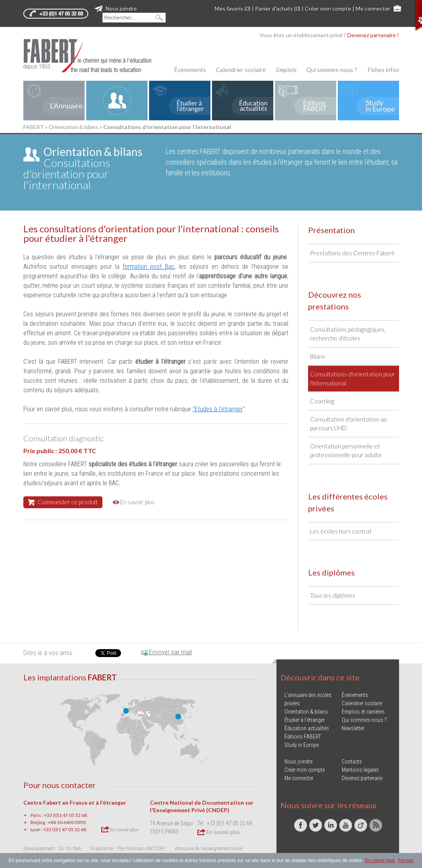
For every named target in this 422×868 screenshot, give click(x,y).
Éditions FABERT (303, 737)
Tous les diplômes (333, 595)
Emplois (286, 70)
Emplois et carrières (363, 712)
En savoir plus (134, 502)
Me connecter (373, 9)
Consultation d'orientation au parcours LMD (348, 424)
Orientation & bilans (74, 127)
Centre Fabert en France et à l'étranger (75, 802)
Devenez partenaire (362, 778)
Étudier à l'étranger (305, 720)
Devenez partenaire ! (373, 35)
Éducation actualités (307, 728)
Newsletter (353, 728)
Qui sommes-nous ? (332, 70)
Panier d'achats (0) (278, 9)
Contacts (352, 762)
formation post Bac (149, 267)
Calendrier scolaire (241, 70)
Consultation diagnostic (63, 438)
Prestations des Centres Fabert (352, 253)
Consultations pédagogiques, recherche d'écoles (348, 334)
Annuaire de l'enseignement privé (209, 848)
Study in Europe (302, 745)
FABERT (34, 127)
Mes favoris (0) (233, 9)
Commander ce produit (63, 502)
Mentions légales (360, 770)
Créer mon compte (328, 9)
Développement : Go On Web (52, 848)
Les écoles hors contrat (341, 531)
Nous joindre (116, 9)
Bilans (318, 356)
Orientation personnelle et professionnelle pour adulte (346, 451)
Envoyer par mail (167, 652)
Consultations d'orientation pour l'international (83, 168)
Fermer (406, 860)
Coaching (322, 401)
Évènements (190, 70)
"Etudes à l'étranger (218, 409)
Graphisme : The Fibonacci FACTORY (128, 848)
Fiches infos (383, 70)
